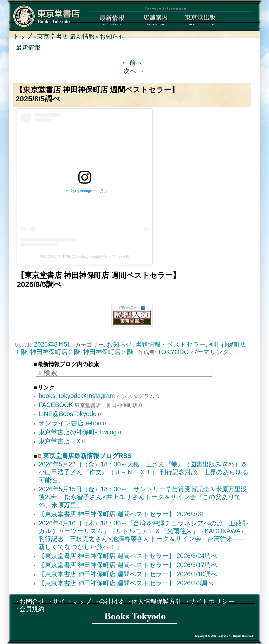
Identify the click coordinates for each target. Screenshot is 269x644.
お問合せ (32, 601)
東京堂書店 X (59, 441)
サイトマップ (72, 601)
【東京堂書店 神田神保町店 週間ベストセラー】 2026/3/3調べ (126, 583)
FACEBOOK (56, 405)
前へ (132, 62)
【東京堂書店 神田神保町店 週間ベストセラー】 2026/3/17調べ (128, 565)
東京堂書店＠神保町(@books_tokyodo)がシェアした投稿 (85, 257)
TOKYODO (173, 352)
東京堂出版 (193, 21)
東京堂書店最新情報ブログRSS (87, 456)
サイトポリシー (212, 601)
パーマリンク (210, 352)
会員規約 (32, 609)
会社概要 (111, 601)
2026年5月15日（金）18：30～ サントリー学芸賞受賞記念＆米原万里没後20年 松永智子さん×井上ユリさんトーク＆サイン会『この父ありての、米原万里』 (143, 497)
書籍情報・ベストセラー (171, 344)
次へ (134, 71)
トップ (23, 36)
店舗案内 (148, 21)
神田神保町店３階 (108, 352)
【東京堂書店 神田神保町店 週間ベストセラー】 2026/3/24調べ (128, 556)
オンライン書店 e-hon (70, 423)
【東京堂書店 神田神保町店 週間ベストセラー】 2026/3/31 (121, 514)
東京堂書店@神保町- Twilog (78, 432)
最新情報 (104, 21)
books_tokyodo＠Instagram (77, 396)
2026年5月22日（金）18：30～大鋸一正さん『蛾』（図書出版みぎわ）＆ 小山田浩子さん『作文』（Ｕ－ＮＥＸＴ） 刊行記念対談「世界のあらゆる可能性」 (144, 472)
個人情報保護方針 (157, 601)
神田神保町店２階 (55, 352)
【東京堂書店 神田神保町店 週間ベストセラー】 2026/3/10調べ (128, 574)
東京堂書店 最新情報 (66, 36)
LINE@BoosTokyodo (68, 414)
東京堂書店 (47, 16)
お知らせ (112, 36)
